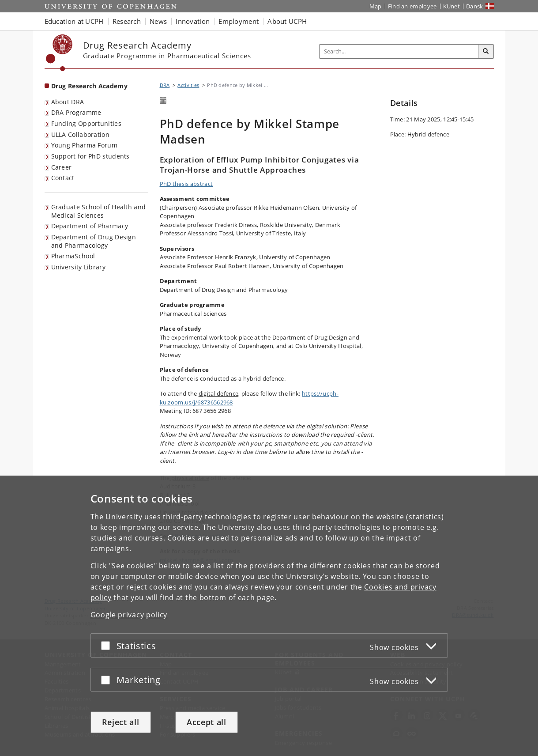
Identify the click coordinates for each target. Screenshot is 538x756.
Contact (63, 178)
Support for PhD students (90, 156)
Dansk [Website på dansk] (475, 6)
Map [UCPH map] (376, 6)
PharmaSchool (73, 256)
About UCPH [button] (287, 21)
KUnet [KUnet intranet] (452, 6)
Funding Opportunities (86, 123)
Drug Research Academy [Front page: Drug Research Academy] (89, 86)
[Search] (486, 52)
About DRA (68, 102)
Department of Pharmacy (90, 226)
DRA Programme (76, 112)
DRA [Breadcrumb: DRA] (165, 85)
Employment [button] (239, 21)
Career (62, 167)
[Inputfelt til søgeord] (399, 51)
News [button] (158, 21)
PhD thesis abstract (186, 184)
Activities (188, 85)
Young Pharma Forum (84, 145)
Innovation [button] (193, 21)
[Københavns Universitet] (59, 53)
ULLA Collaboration (80, 134)
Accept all (207, 722)
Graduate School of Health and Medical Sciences (99, 211)
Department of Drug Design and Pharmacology (94, 241)
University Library (78, 267)
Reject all (121, 722)
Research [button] (127, 21)
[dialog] (269, 616)
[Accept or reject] (108, 645)
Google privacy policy (129, 615)
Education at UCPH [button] (74, 21)
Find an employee (412, 6)
